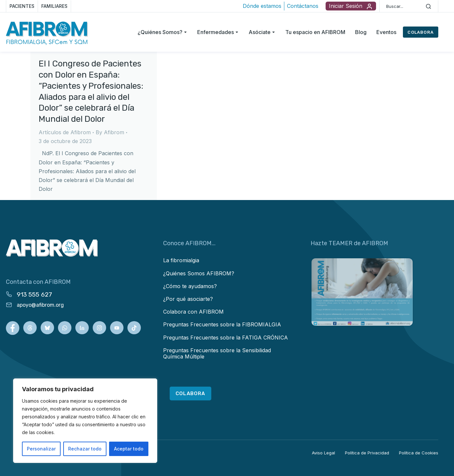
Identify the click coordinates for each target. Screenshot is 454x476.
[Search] (428, 6)
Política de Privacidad (367, 453)
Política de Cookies (419, 453)
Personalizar (41, 449)
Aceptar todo (129, 449)
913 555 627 (34, 294)
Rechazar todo (85, 449)
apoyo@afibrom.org (40, 305)
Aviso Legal (323, 453)
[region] (85, 421)
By (110, 132)
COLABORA (421, 32)
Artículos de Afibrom (65, 132)
